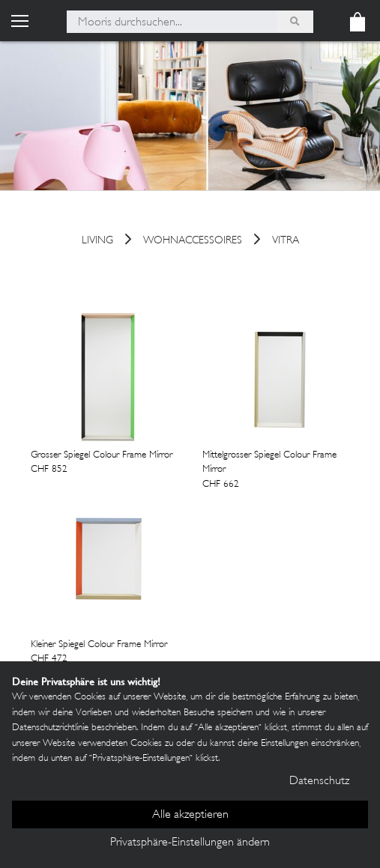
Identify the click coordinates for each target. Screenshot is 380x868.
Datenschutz (319, 781)
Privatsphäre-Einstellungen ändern (190, 843)
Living (97, 242)
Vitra (286, 242)
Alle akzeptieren (190, 815)
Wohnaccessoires (193, 242)
